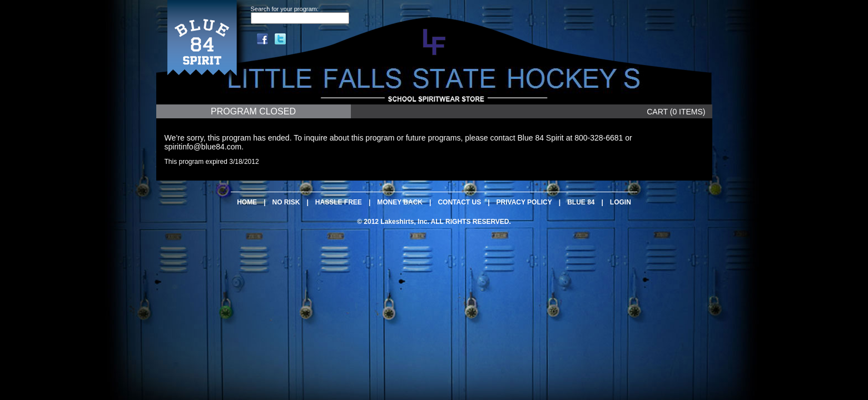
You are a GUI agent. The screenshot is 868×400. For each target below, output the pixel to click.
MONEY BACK (400, 202)
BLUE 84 (581, 202)
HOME (247, 202)
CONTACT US (459, 202)
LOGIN (621, 202)
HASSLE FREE (339, 202)
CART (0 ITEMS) (676, 112)
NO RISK (286, 202)
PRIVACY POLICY (524, 202)
